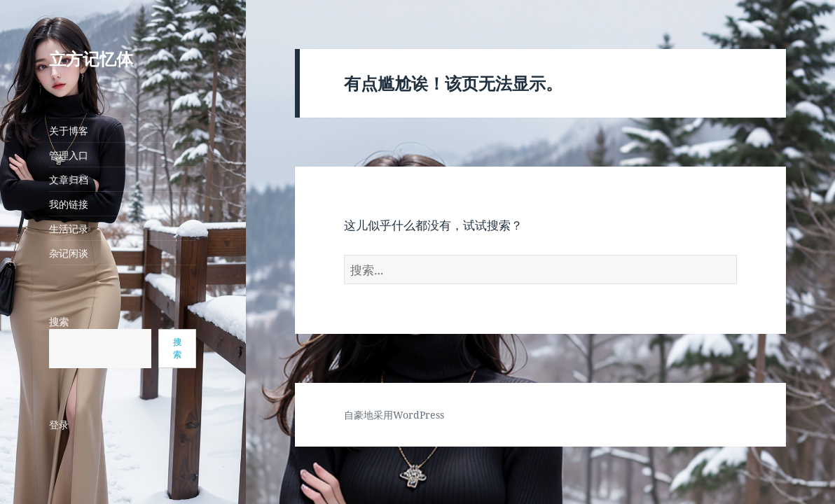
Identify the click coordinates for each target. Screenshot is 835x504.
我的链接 (69, 204)
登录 (59, 425)
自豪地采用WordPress (394, 415)
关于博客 (69, 131)
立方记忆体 (91, 58)
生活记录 (69, 229)
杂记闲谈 (69, 253)
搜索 (59, 322)
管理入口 (69, 155)
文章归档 (69, 180)
